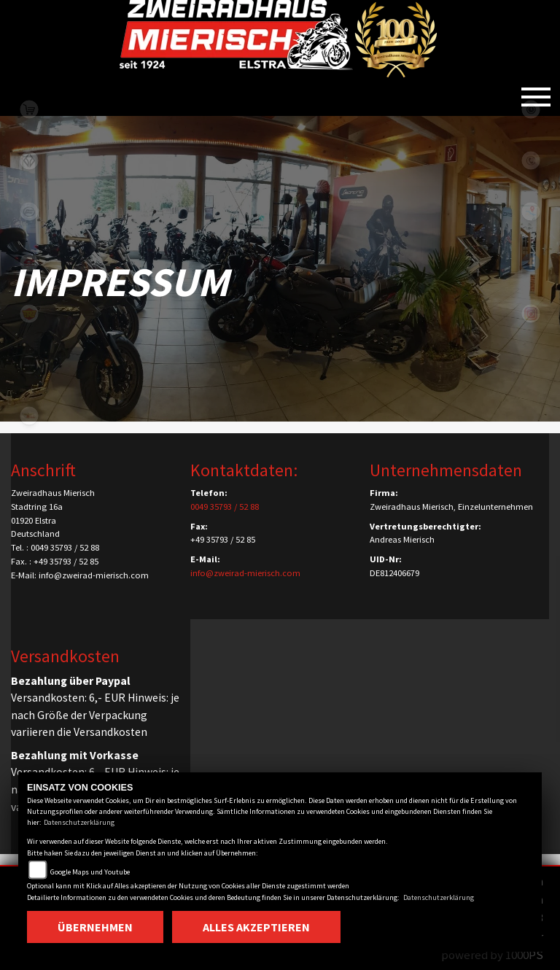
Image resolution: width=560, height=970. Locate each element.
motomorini (29, 416)
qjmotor (29, 263)
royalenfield (29, 314)
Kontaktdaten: (244, 470)
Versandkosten (65, 656)
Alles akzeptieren (256, 927)
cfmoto (29, 212)
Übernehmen (95, 927)
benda (29, 160)
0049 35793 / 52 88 (225, 507)
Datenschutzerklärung (79, 822)
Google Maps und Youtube (90, 872)
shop (29, 109)
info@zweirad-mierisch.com (245, 573)
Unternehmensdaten (446, 470)
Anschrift (43, 470)
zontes (29, 365)
